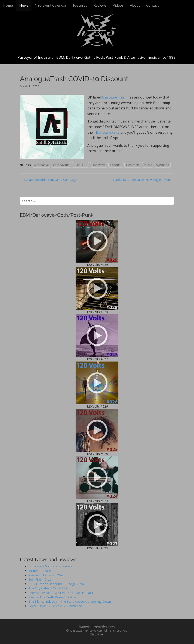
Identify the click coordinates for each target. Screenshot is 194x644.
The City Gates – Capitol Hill (48, 588)
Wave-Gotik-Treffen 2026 (46, 575)
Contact (152, 5)
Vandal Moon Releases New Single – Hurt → (143, 180)
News (24, 5)
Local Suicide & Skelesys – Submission (55, 606)
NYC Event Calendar (51, 5)
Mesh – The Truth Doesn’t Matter (52, 597)
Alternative (41, 165)
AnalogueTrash (114, 97)
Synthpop (163, 165)
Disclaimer (97, 634)
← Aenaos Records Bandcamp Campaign (48, 180)
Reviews (100, 5)
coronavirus (61, 165)
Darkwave (99, 165)
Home (8, 5)
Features (80, 5)
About (135, 5)
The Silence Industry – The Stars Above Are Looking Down (70, 601)
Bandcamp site (108, 132)
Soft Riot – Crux (40, 579)
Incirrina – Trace (40, 571)
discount (116, 165)
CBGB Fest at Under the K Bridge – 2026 (57, 584)
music (148, 165)
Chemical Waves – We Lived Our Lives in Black (61, 593)
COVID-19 (81, 165)
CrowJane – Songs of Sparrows (50, 566)
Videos (118, 5)
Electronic (133, 165)
